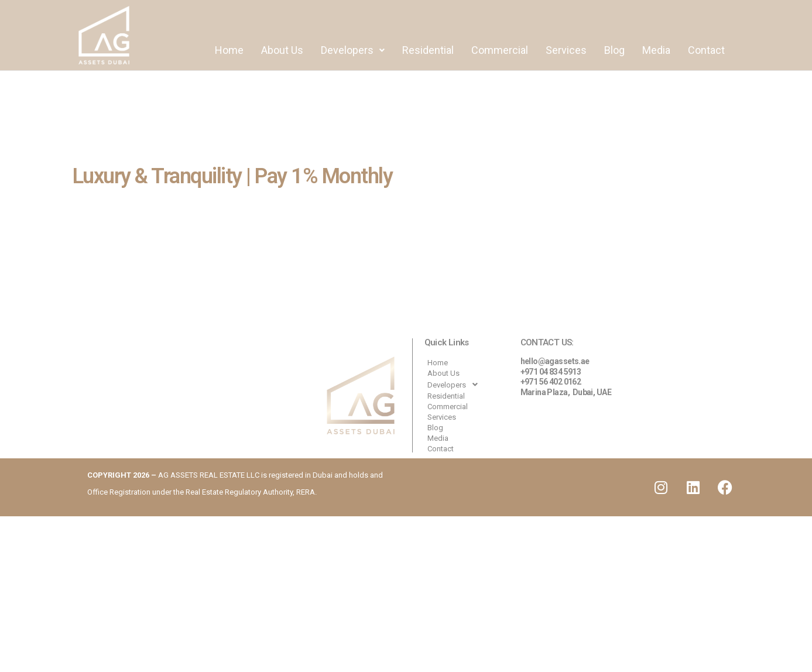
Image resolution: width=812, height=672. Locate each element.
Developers (353, 50)
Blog (614, 50)
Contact (706, 50)
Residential (428, 50)
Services (566, 50)
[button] (353, 50)
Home (229, 50)
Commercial (500, 50)
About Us (282, 50)
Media (656, 50)
